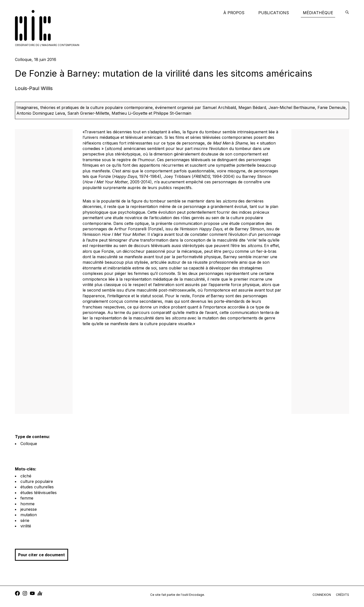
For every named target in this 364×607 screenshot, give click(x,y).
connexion (322, 595)
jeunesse (29, 509)
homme (27, 504)
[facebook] (17, 594)
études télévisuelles (39, 493)
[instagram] (25, 594)
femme (27, 498)
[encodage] (347, 13)
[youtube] (32, 594)
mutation (29, 515)
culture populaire (37, 481)
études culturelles (37, 487)
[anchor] (40, 594)
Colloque (29, 444)
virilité (26, 526)
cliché (26, 476)
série (25, 520)
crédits (342, 595)
